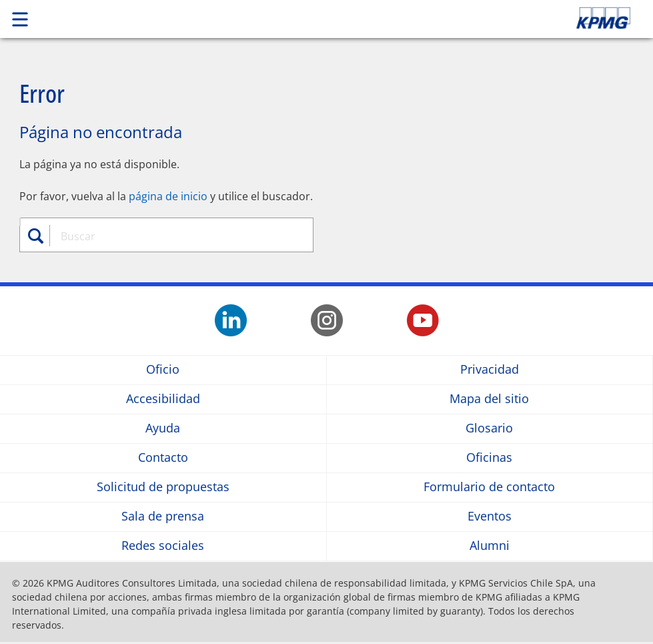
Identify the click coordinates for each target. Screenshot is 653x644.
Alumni (490, 546)
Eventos (490, 517)
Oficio (163, 370)
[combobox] (174, 236)
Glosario (489, 429)
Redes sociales (163, 546)
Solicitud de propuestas (163, 488)
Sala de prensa (163, 517)
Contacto (163, 458)
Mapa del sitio (489, 399)
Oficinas (489, 458)
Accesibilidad (163, 399)
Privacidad (490, 370)
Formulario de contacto (489, 488)
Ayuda (163, 429)
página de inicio (168, 196)
